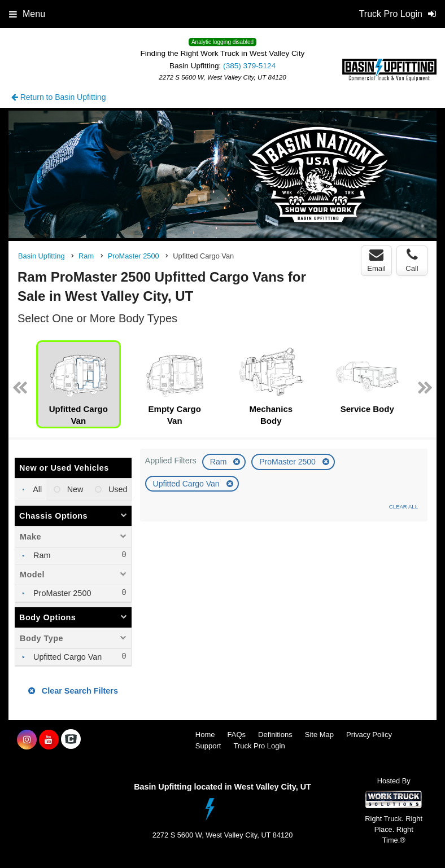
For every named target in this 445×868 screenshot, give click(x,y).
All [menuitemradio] (36, 489)
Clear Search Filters (73, 691)
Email (376, 260)
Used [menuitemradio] (117, 489)
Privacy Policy (369, 735)
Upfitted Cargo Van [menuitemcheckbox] (66, 657)
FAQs (237, 735)
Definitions (275, 735)
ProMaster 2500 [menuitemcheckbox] (61, 593)
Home (205, 735)
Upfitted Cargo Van (187, 484)
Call (412, 260)
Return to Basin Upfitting (59, 97)
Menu (27, 14)
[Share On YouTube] (49, 740)
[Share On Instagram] (27, 740)
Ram (219, 462)
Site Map (319, 735)
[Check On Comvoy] (71, 740)
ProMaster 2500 (289, 462)
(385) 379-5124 (249, 66)
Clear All (403, 507)
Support (208, 746)
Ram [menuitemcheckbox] (41, 555)
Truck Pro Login (259, 746)
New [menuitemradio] (74, 489)
